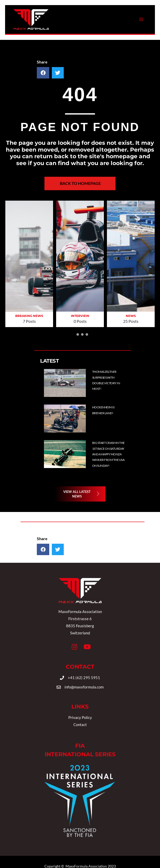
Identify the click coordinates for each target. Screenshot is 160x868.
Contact (80, 725)
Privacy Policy (80, 717)
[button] (73, 334)
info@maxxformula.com (84, 687)
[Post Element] (112, 383)
